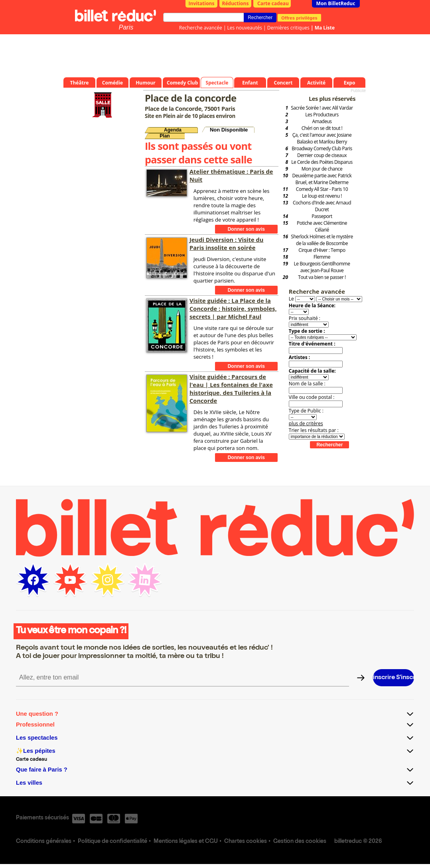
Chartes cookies (246, 842)
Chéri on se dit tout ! (322, 128)
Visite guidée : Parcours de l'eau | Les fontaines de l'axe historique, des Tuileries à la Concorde (231, 389)
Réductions (236, 3)
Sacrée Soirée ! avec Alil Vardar (322, 108)
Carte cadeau (273, 3)
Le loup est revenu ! (322, 196)
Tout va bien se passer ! (322, 277)
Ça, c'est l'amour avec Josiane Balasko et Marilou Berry (322, 138)
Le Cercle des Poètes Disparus (322, 162)
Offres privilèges (299, 18)
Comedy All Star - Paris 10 (322, 189)
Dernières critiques (288, 28)
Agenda (173, 130)
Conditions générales (44, 842)
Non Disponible (229, 130)
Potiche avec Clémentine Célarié (322, 226)
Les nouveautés (245, 28)
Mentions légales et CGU (186, 842)
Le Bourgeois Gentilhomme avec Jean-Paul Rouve (322, 267)
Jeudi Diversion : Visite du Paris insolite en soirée (226, 244)
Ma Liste (325, 28)
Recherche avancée (201, 28)
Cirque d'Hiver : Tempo (322, 250)
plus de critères (306, 423)
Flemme (322, 257)
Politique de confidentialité (112, 842)
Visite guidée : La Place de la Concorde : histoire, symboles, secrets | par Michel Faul (233, 308)
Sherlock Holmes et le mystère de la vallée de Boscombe (322, 240)
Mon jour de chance (322, 169)
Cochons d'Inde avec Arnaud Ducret (322, 206)
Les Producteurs (322, 115)
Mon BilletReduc (336, 3)
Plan (165, 136)
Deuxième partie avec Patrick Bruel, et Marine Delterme (322, 179)
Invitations (202, 3)
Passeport (322, 216)
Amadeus (322, 121)
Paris (126, 27)
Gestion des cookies (300, 842)
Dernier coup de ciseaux (322, 155)
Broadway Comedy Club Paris (322, 148)
